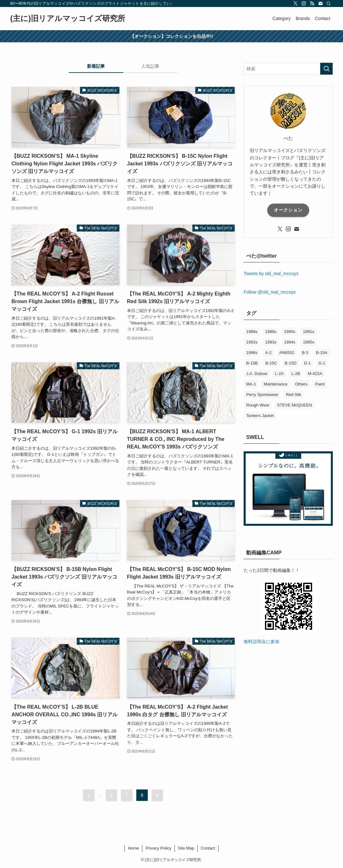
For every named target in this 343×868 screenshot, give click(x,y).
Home (134, 848)
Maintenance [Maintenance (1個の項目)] (275, 384)
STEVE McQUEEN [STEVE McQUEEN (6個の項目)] (295, 405)
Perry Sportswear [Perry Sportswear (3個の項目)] (262, 395)
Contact (208, 848)
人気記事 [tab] (150, 66)
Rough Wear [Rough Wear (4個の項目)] (258, 405)
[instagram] (304, 3)
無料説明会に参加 (261, 642)
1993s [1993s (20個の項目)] (271, 342)
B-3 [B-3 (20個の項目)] (305, 353)
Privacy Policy (158, 848)
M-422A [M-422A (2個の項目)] (315, 374)
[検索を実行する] (326, 69)
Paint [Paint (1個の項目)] (320, 384)
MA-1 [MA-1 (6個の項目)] (251, 384)
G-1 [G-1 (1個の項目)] (322, 363)
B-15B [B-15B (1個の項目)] (252, 363)
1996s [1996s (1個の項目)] (252, 353)
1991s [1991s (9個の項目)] (308, 332)
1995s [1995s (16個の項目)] (308, 342)
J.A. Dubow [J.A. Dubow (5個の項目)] (257, 374)
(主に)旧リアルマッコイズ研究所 (68, 18)
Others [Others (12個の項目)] (301, 384)
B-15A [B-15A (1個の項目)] (322, 353)
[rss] (312, 3)
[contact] (320, 3)
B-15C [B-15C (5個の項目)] (271, 363)
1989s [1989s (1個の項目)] (271, 332)
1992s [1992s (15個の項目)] (252, 342)
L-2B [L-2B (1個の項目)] (296, 374)
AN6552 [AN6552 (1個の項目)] (287, 353)
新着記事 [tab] (96, 66)
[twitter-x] (296, 3)
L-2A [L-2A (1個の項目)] (279, 374)
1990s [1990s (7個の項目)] (290, 332)
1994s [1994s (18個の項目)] (290, 342)
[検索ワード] (288, 69)
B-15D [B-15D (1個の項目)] (291, 363)
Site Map (186, 848)
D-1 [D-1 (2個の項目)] (307, 363)
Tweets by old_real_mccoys (271, 274)
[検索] (329, 3)
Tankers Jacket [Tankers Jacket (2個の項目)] (260, 416)
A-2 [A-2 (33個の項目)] (268, 353)
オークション (288, 210)
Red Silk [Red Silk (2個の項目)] (293, 395)
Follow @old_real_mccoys (270, 292)
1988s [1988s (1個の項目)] (252, 332)
